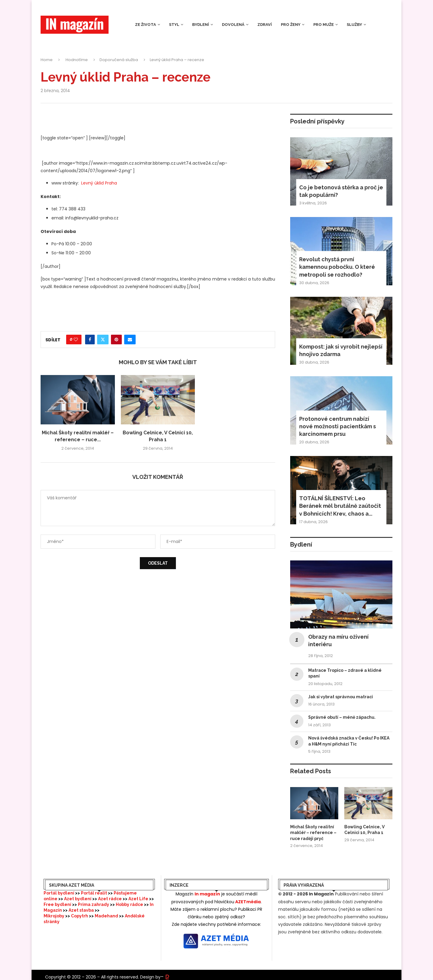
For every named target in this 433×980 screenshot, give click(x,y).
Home (47, 60)
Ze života (146, 25)
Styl (174, 25)
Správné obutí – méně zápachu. (342, 717)
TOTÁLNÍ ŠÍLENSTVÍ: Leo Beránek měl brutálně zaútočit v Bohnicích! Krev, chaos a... (340, 506)
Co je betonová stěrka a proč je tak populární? (341, 191)
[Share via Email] (130, 340)
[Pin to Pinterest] (116, 340)
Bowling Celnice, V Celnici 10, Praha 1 (364, 830)
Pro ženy (291, 25)
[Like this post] (76, 340)
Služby (354, 25)
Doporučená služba (119, 60)
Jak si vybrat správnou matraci (341, 697)
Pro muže (324, 25)
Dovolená (233, 25)
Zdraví (265, 25)
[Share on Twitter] (103, 340)
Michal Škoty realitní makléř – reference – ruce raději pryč (313, 833)
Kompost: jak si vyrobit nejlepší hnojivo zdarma (341, 350)
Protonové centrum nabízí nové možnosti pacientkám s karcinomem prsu (338, 426)
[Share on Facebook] (90, 340)
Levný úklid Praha (99, 183)
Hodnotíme (77, 60)
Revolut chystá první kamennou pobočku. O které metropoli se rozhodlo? (337, 267)
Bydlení (201, 25)
